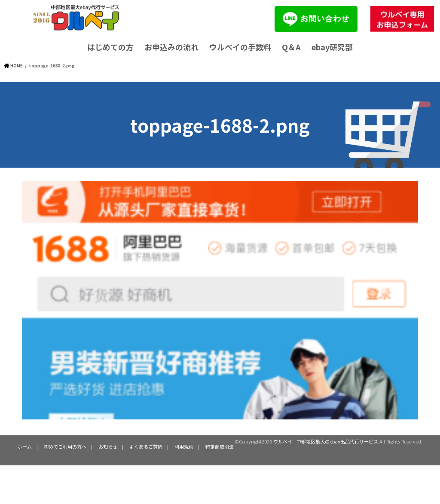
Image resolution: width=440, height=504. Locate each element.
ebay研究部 (332, 47)
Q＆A (291, 47)
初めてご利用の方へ (65, 446)
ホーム (25, 446)
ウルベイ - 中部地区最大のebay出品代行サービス (326, 441)
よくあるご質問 (146, 446)
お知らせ (108, 446)
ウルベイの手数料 (240, 47)
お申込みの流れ (171, 47)
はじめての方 (110, 47)
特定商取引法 (220, 446)
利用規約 (184, 446)
